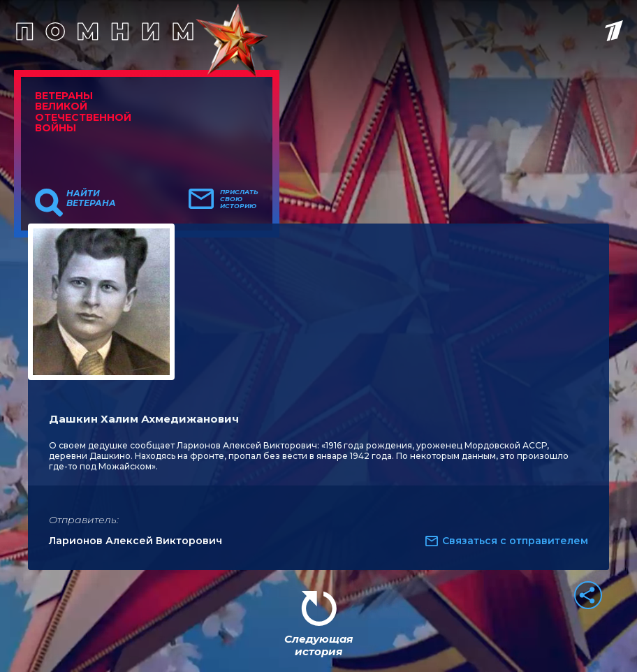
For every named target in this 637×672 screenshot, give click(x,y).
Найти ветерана (91, 198)
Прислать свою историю (239, 199)
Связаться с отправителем (515, 541)
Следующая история (318, 645)
